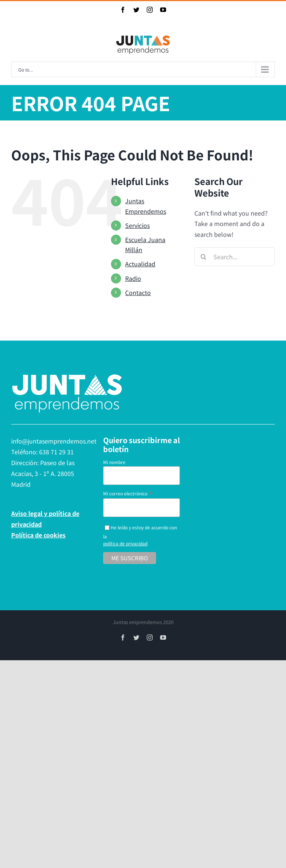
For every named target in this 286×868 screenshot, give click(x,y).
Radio (133, 278)
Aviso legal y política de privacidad (45, 519)
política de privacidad (125, 543)
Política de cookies (38, 535)
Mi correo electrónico (127, 493)
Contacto (138, 292)
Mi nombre (114, 462)
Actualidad (140, 264)
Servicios (137, 225)
